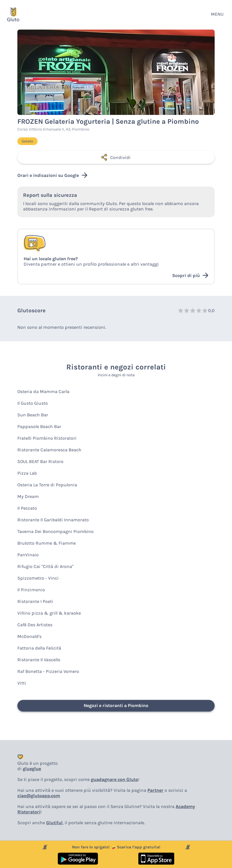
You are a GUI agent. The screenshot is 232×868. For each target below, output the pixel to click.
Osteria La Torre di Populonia (47, 485)
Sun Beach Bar (33, 415)
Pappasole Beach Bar (39, 426)
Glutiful (54, 823)
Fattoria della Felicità (39, 648)
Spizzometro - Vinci (38, 578)
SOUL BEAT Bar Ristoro (40, 461)
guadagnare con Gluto (114, 779)
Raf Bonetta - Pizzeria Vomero (48, 671)
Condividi (116, 157)
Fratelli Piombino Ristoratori (47, 438)
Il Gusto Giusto (33, 403)
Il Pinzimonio (31, 590)
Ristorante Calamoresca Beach (49, 450)
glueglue (32, 769)
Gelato (27, 141)
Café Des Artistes (35, 625)
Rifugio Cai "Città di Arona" (45, 566)
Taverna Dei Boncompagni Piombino (56, 531)
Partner (155, 790)
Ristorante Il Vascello (39, 660)
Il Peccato (27, 508)
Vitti (22, 683)
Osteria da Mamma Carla (43, 391)
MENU (217, 14)
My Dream (28, 496)
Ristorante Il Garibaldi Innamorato (53, 520)
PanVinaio (28, 555)
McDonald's (29, 636)
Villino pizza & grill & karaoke (49, 613)
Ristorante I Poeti (35, 601)
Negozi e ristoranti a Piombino (116, 705)
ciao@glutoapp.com (39, 796)
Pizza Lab (27, 473)
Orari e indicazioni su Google (52, 175)
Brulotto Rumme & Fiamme (47, 543)
